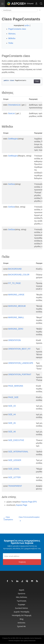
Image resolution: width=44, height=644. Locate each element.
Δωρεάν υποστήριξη (21, 612)
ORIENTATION (14, 340)
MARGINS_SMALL (16, 317)
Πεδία (11, 43)
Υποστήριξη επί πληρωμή (21, 615)
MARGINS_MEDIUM (17, 306)
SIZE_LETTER (14, 477)
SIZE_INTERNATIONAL (18, 452)
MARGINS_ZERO (16, 329)
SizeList (11, 113)
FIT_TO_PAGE (14, 283)
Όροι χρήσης (24, 641)
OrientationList (14, 105)
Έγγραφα (21, 604)
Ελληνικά (29, 4)
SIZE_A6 (12, 432)
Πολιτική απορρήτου (14, 641)
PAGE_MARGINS (16, 386)
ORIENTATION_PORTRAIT (20, 375)
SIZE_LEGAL (14, 469)
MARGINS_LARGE (16, 295)
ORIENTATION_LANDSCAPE (21, 363)
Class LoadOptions (8, 518)
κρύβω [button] (27, 25)
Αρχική (21, 590)
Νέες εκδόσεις (21, 597)
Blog (21, 619)
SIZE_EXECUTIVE (16, 440)
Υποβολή (22, 562)
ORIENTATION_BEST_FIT (19, 349)
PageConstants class (17, 29)
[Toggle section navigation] (40, 10)
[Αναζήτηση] (20, 10)
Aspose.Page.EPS (29, 502)
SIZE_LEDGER (15, 460)
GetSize (11, 184)
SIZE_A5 (12, 423)
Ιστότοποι (21, 623)
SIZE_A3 (12, 406)
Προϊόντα (21, 593)
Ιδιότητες (12, 34)
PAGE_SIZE (13, 397)
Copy (37, 81)
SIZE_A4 (12, 414)
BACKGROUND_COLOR (19, 275)
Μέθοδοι (12, 38)
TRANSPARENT (15, 486)
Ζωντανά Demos (21, 608)
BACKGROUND (15, 269)
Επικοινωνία (32, 641)
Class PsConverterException (29, 519)
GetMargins (13, 139)
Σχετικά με (21, 626)
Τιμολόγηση (21, 601)
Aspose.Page (22, 505)
